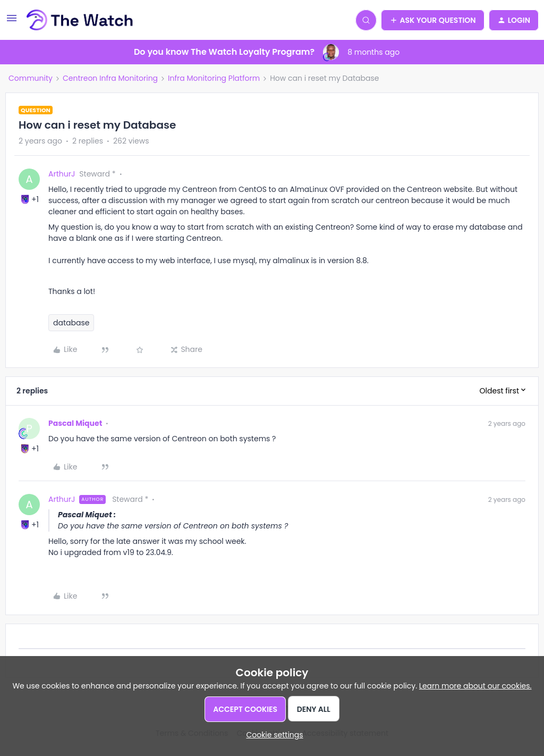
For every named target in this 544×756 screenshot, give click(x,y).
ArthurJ (62, 174)
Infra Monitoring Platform (214, 78)
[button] (12, 22)
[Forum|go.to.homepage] (80, 20)
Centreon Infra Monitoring (110, 78)
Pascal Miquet (75, 423)
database (71, 323)
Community (31, 78)
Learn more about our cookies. (475, 686)
